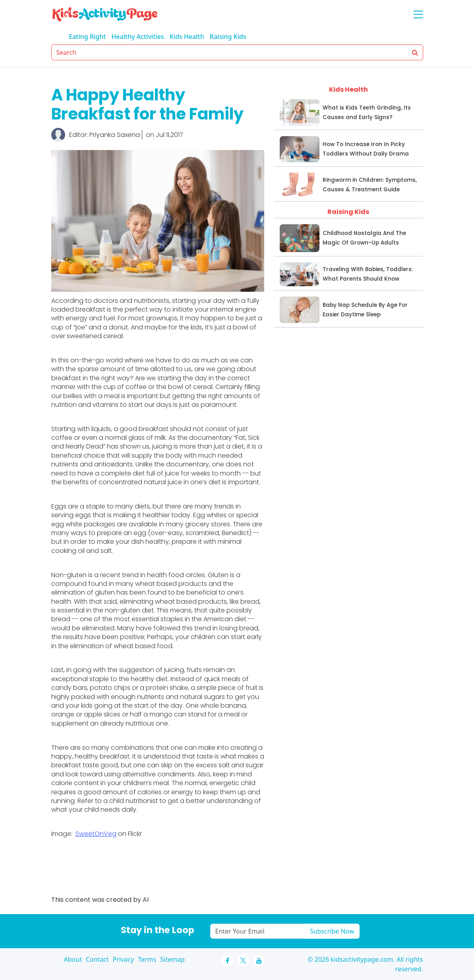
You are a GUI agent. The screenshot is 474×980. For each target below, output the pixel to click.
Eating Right (87, 37)
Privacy (123, 959)
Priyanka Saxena (115, 135)
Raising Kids (228, 37)
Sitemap (172, 959)
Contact (97, 959)
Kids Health (187, 37)
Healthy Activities (137, 37)
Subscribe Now (332, 931)
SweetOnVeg (96, 834)
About (73, 959)
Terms (147, 959)
